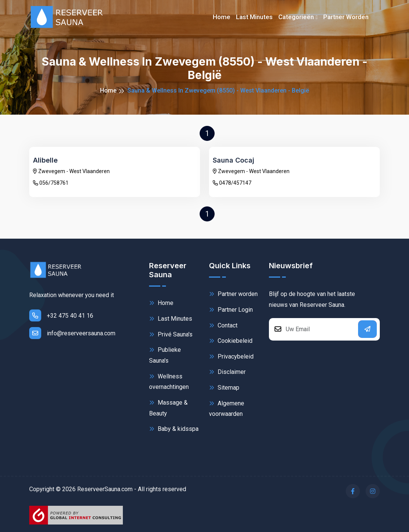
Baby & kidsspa (174, 429)
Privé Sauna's (171, 334)
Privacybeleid (231, 356)
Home (222, 17)
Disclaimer (227, 372)
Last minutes (254, 17)
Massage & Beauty (168, 407)
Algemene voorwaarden (227, 408)
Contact (223, 325)
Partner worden (346, 17)
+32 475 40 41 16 (61, 315)
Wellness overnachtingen (169, 381)
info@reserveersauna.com (72, 333)
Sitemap (224, 388)
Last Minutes (171, 319)
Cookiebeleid (231, 341)
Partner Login (231, 310)
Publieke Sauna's (165, 355)
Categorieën (296, 17)
